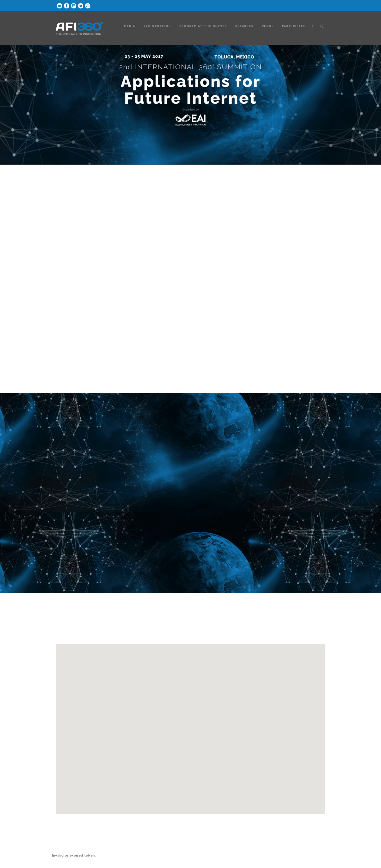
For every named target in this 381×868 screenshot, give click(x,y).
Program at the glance (203, 26)
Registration (157, 26)
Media (130, 26)
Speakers (244, 26)
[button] (190, 725)
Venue (268, 26)
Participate (294, 26)
